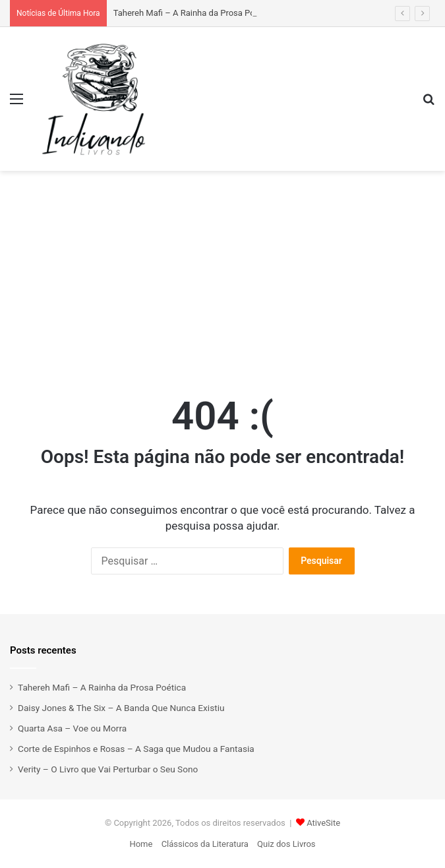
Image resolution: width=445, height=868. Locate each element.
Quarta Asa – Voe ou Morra (72, 728)
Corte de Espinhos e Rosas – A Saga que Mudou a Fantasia (136, 749)
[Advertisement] (222, 270)
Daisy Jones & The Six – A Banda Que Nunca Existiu (121, 708)
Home (141, 844)
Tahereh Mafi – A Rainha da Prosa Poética (193, 13)
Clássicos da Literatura (205, 844)
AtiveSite (323, 823)
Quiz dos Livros (286, 844)
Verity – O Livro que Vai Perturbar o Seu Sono (108, 769)
